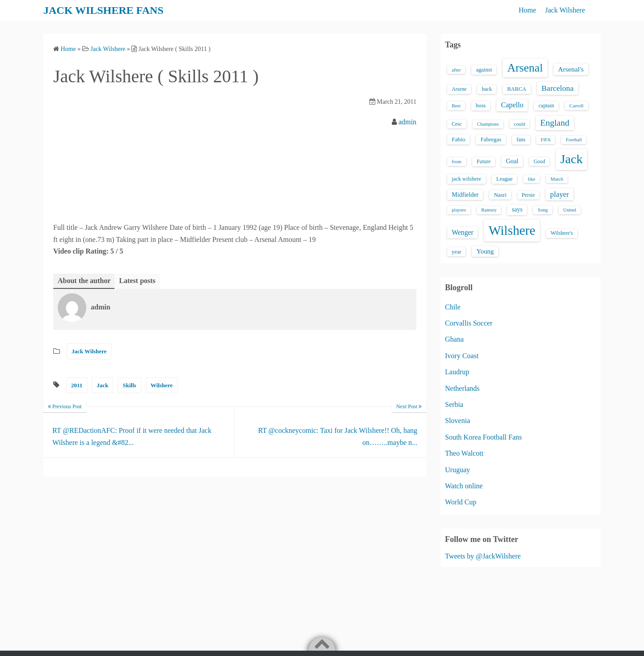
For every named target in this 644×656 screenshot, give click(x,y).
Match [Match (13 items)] (557, 179)
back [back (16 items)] (487, 89)
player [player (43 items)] (559, 194)
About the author (84, 281)
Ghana (454, 339)
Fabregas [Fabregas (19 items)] (491, 140)
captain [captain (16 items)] (546, 106)
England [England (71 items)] (555, 123)
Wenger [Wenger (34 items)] (462, 232)
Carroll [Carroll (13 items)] (576, 106)
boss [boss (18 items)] (481, 106)
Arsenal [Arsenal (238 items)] (525, 68)
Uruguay (458, 470)
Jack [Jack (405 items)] (572, 159)
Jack (102, 385)
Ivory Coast (462, 356)
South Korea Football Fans (483, 437)
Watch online (464, 486)
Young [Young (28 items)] (485, 251)
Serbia (454, 404)
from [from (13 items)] (457, 161)
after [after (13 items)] (456, 70)
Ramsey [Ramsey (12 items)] (489, 210)
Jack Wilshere (565, 10)
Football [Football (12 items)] (574, 140)
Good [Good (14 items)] (539, 161)
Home (527, 10)
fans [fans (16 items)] (521, 140)
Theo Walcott (464, 453)
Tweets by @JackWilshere (483, 556)
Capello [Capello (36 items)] (512, 105)
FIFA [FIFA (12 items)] (546, 140)
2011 (77, 385)
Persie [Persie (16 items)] (528, 195)
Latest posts (137, 281)
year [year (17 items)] (456, 252)
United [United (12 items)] (570, 210)
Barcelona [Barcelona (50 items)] (558, 88)
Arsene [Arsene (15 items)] (459, 89)
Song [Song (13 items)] (543, 210)
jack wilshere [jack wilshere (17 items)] (466, 179)
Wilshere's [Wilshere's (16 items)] (562, 233)
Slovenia (458, 421)
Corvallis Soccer (469, 323)
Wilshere (162, 385)
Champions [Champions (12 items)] (488, 124)
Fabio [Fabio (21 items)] (458, 139)
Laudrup (457, 372)
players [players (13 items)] (459, 210)
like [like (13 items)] (532, 179)
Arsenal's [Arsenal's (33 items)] (571, 69)
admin (407, 122)
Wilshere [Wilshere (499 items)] (512, 230)
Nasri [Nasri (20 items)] (500, 195)
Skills (129, 385)
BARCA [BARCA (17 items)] (517, 89)
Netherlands (462, 388)
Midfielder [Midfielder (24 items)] (465, 195)
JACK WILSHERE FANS (104, 10)
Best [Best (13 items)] (456, 106)
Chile (453, 307)
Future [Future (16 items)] (484, 161)
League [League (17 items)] (505, 179)
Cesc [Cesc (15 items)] (457, 124)
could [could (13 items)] (519, 124)
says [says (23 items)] (517, 209)
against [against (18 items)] (484, 70)
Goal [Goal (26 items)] (512, 161)
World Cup (461, 502)
